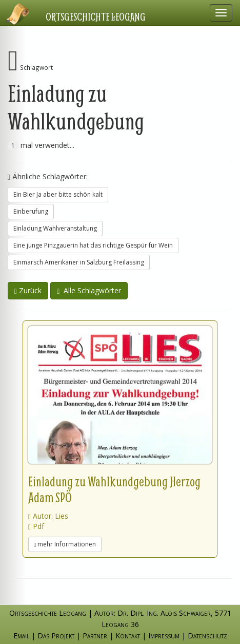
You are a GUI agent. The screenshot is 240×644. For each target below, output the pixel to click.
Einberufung (31, 211)
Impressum (164, 636)
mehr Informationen (65, 544)
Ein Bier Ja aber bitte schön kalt (58, 194)
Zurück (28, 290)
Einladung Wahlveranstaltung (55, 228)
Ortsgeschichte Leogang (96, 16)
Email (21, 636)
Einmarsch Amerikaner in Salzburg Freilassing (79, 262)
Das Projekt (56, 636)
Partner (95, 636)
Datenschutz (207, 636)
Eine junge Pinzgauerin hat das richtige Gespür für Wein (93, 245)
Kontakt (128, 636)
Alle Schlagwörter (89, 290)
